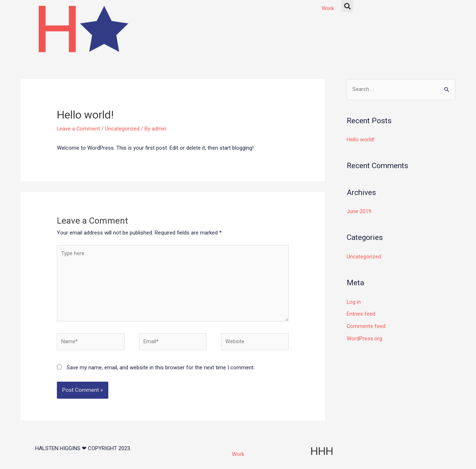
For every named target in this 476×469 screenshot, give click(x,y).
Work (328, 8)
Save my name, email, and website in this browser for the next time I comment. (161, 370)
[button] (347, 6)
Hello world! (361, 140)
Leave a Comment (79, 129)
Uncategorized (123, 129)
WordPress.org (364, 339)
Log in (354, 302)
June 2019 (359, 212)
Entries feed (361, 314)
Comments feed (366, 326)
